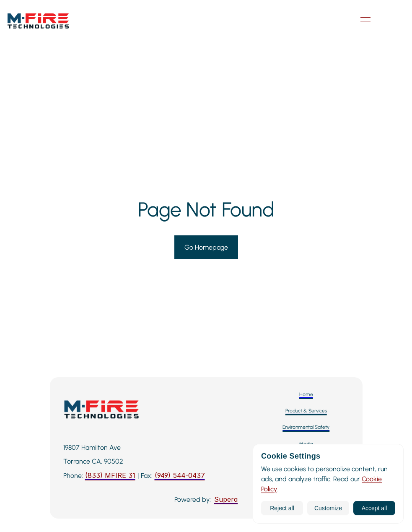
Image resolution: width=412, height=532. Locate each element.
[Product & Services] (306, 411)
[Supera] (226, 500)
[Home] (306, 395)
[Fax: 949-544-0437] (180, 476)
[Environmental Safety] (306, 427)
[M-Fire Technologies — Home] (166, 21)
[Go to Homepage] (206, 248)
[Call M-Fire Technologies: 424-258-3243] (110, 476)
